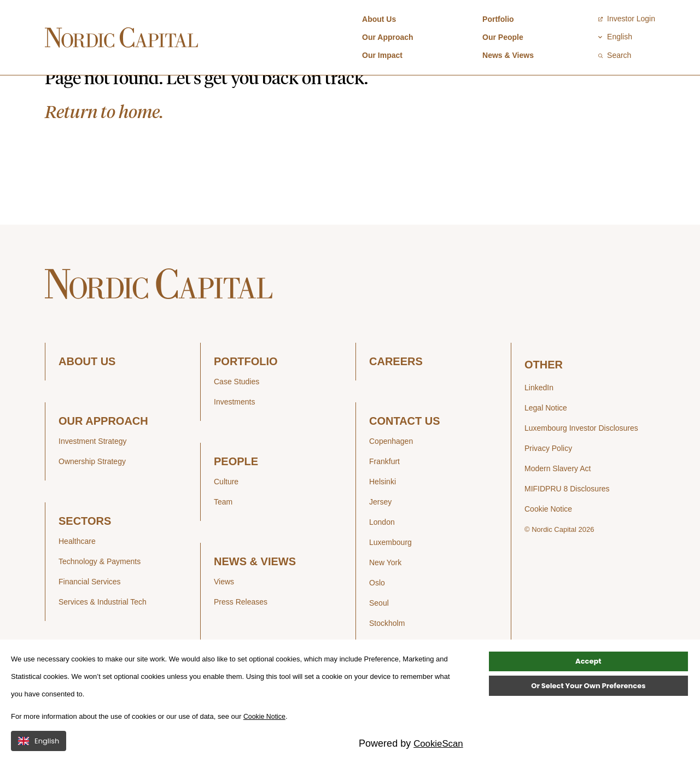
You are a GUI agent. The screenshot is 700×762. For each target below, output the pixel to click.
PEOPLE (236, 497)
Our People (503, 37)
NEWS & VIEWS (255, 597)
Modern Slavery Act (558, 504)
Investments (234, 437)
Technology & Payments (100, 597)
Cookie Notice (548, 544)
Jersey (380, 537)
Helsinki (383, 517)
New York (385, 598)
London (382, 558)
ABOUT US (87, 397)
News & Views (508, 55)
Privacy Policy (548, 484)
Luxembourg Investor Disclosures (581, 464)
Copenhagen (391, 477)
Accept (588, 684)
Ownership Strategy (92, 497)
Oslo (377, 618)
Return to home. (104, 147)
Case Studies (237, 417)
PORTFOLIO (246, 397)
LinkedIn (539, 423)
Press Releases (241, 637)
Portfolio (498, 19)
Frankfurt (384, 497)
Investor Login (627, 19)
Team (223, 537)
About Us (379, 19)
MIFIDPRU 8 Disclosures (567, 524)
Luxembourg (390, 578)
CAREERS (396, 397)
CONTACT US (405, 457)
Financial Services (90, 617)
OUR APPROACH (103, 457)
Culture (226, 517)
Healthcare (77, 577)
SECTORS (85, 557)
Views (224, 617)
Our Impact (382, 55)
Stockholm (387, 659)
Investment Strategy (93, 477)
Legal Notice (546, 443)
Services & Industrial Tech (103, 637)
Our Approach (388, 37)
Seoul (379, 638)
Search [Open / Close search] (615, 55)
